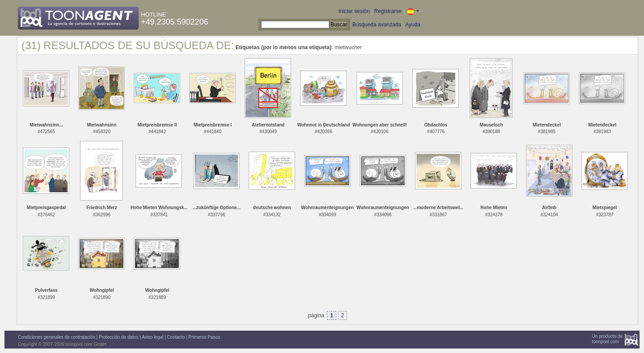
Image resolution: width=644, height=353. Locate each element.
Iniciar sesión (354, 11)
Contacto (176, 337)
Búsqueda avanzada (377, 25)
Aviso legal (153, 337)
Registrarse (388, 11)
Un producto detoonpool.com (607, 339)
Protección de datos (119, 337)
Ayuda (413, 25)
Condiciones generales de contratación (57, 337)
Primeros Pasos (205, 337)
